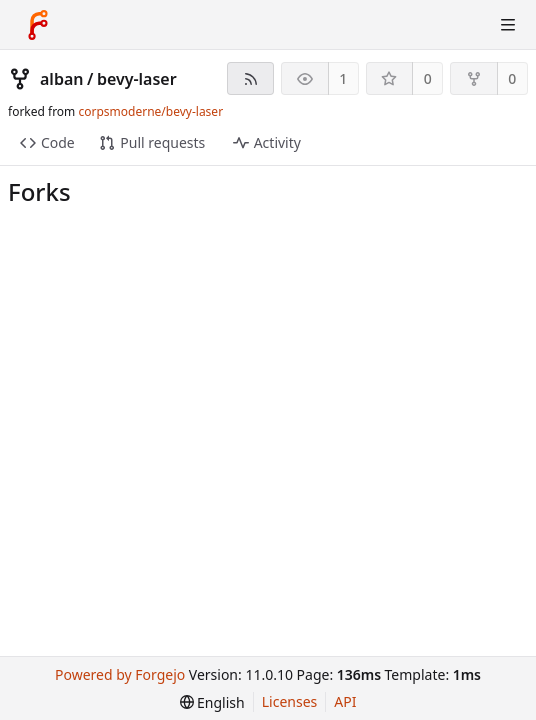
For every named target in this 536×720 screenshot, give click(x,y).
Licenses (290, 701)
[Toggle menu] (508, 25)
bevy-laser (137, 79)
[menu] (212, 702)
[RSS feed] (250, 78)
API (345, 701)
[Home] (38, 25)
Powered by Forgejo (120, 674)
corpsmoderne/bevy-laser (150, 111)
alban (61, 79)
